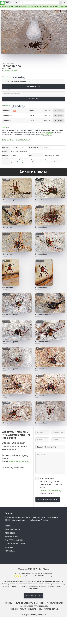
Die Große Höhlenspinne (27, 159)
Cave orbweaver (16, 163)
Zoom (62, 13)
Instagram (10, 551)
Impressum (9, 603)
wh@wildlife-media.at (19, 461)
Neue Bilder (10, 533)
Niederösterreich (54, 155)
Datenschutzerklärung (50, 490)
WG (32, 163)
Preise (8, 526)
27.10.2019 (47, 147)
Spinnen (13, 155)
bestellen (58, 111)
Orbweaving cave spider (55, 161)
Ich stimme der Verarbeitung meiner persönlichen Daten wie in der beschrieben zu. (51, 486)
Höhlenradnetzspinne (42, 159)
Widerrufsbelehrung (55, 603)
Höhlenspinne (11, 66)
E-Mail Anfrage (47, 135)
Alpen (46, 155)
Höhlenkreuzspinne (55, 159)
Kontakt (5, 140)
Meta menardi (8, 64)
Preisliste (49, 132)
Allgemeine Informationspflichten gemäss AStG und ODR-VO (34, 609)
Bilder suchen (11, 537)
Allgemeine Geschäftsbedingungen (34, 606)
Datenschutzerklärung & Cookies (30, 603)
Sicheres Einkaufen (23, 140)
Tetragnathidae (27, 161)
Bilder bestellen (12, 529)
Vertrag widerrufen (33, 596)
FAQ (12, 140)
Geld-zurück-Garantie (16, 544)
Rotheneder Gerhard (12, 71)
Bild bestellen (34, 87)
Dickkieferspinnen (16, 161)
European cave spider (40, 161)
